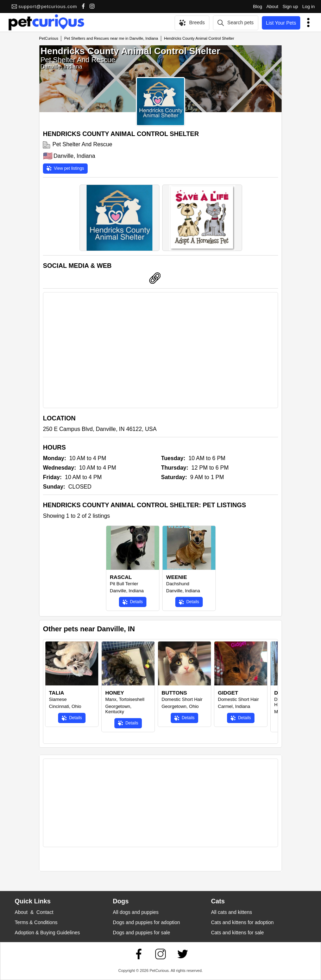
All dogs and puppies (136, 912)
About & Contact (34, 912)
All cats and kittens (231, 912)
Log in (309, 7)
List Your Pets (281, 23)
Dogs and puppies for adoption (147, 922)
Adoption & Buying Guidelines (47, 933)
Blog (258, 7)
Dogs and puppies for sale (142, 933)
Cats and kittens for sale (237, 933)
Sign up (290, 7)
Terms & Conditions (36, 922)
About (272, 7)
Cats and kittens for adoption (242, 922)
